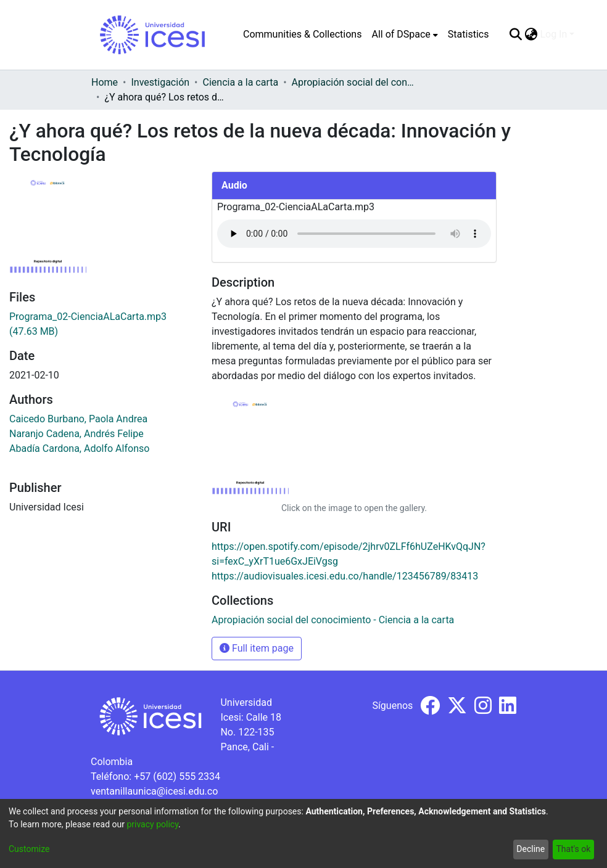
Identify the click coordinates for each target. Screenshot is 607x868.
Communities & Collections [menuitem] (302, 34)
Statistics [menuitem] (469, 34)
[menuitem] (404, 35)
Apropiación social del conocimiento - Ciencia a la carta (353, 82)
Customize (29, 849)
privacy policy (152, 824)
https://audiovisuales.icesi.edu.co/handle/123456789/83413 (345, 576)
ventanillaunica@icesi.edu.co (154, 791)
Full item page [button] (257, 648)
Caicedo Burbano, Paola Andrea (78, 419)
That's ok (573, 849)
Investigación (160, 82)
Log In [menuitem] (553, 34)
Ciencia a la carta (241, 82)
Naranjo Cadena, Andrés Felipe (76, 434)
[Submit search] (515, 35)
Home (105, 82)
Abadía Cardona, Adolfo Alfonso (79, 448)
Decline (531, 849)
